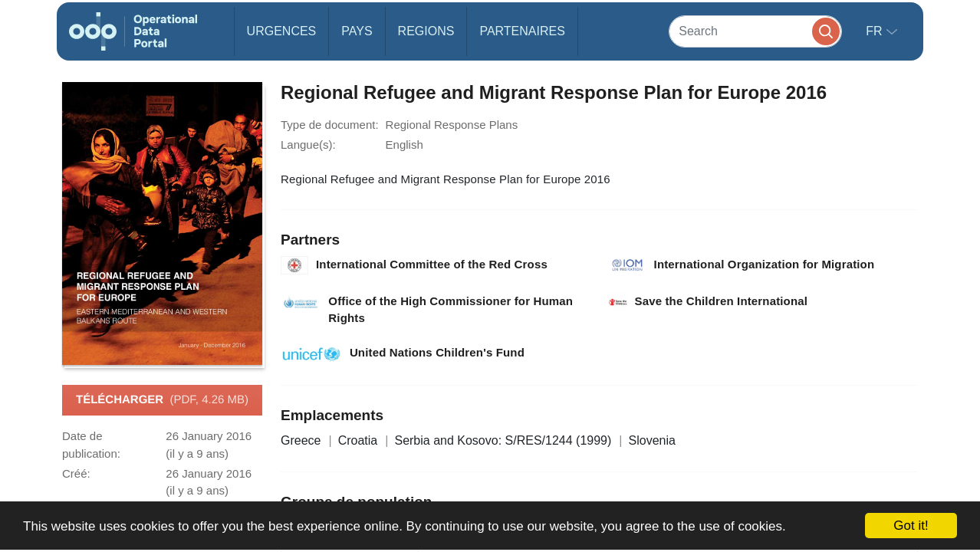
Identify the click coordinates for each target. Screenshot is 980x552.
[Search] (755, 31)
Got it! (911, 526)
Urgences (282, 31)
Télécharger (162, 400)
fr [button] (876, 31)
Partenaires (522, 31)
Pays (357, 31)
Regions (426, 31)
